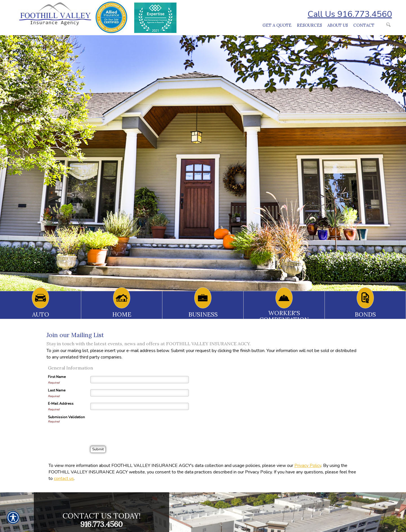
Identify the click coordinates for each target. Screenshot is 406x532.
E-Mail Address (61, 404)
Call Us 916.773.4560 (350, 14)
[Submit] (98, 449)
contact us (64, 478)
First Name (57, 377)
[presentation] (133, 426)
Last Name (57, 390)
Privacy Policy (308, 466)
